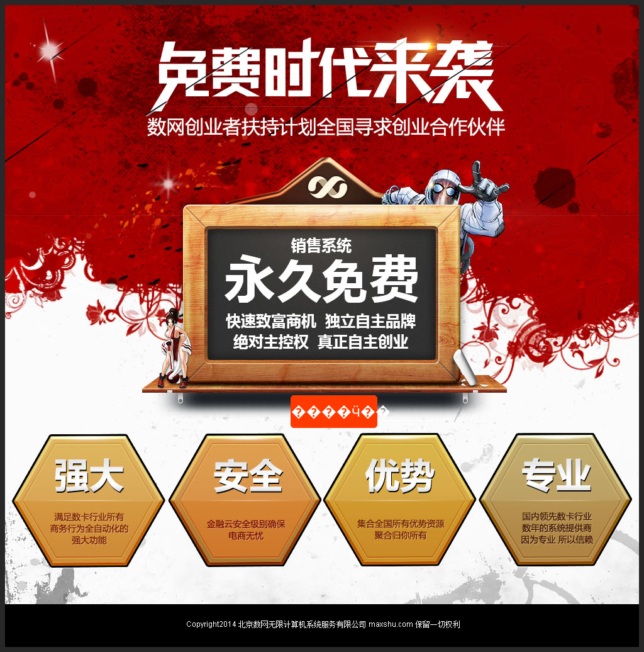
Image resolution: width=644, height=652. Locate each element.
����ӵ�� (334, 412)
